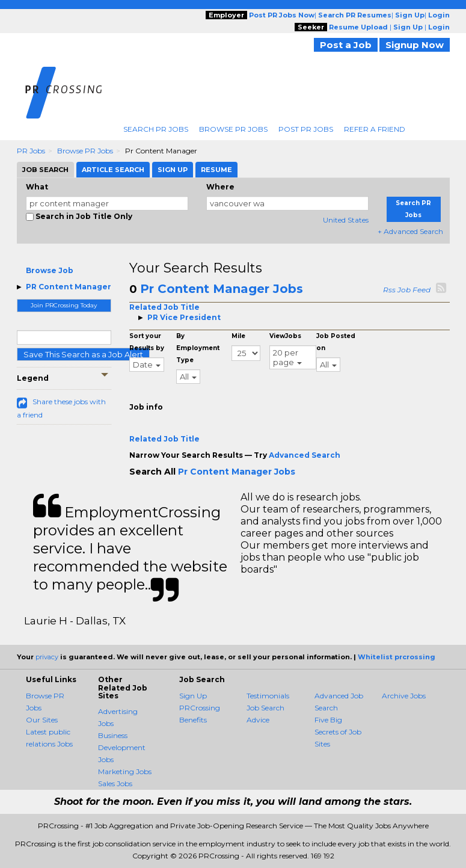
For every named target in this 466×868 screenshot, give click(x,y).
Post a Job (346, 45)
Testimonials (268, 696)
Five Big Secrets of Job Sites (338, 732)
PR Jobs (31, 151)
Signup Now (415, 45)
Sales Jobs (115, 783)
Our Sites (42, 720)
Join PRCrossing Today (64, 305)
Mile (238, 336)
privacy (47, 657)
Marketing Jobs (125, 771)
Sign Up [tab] (173, 170)
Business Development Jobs (122, 747)
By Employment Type (198, 348)
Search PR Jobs (156, 129)
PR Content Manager (69, 287)
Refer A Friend (375, 129)
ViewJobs (285, 336)
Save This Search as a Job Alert (83, 354)
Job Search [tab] (45, 170)
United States (346, 220)
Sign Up (193, 696)
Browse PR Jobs (233, 129)
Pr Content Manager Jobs (222, 289)
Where (220, 187)
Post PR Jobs (306, 129)
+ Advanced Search (410, 231)
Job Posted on (336, 342)
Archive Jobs (404, 696)
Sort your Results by (147, 342)
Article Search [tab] (113, 170)
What (37, 187)
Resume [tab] (216, 170)
